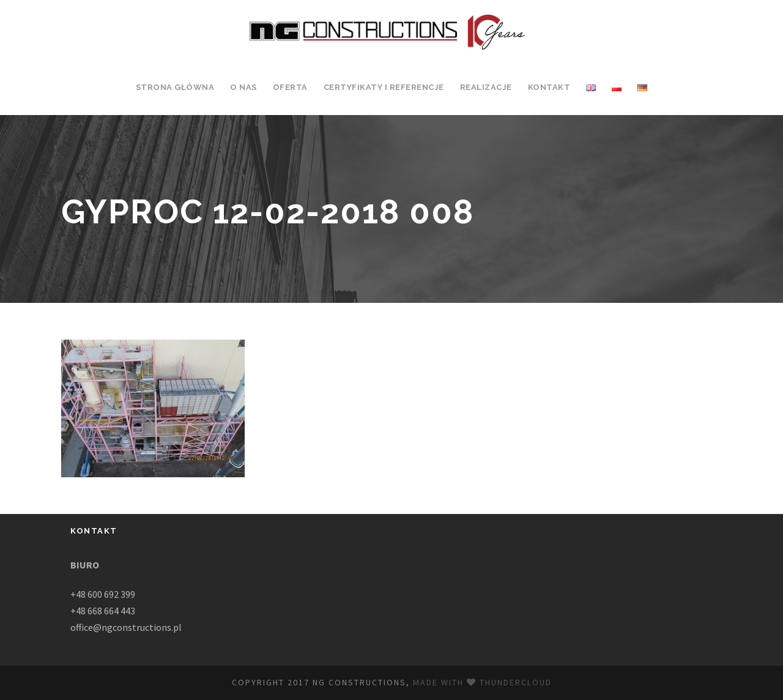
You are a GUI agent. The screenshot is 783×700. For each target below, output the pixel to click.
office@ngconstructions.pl (126, 627)
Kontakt (549, 87)
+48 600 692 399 (103, 594)
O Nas (243, 87)
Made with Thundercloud (482, 682)
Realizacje (486, 87)
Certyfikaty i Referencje (384, 87)
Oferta (290, 87)
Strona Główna (175, 87)
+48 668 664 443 (103, 611)
